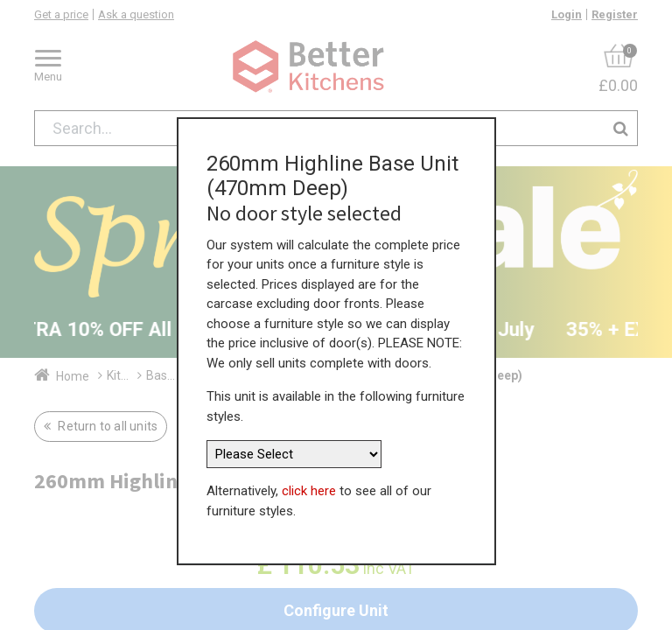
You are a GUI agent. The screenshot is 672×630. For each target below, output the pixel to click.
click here (309, 489)
